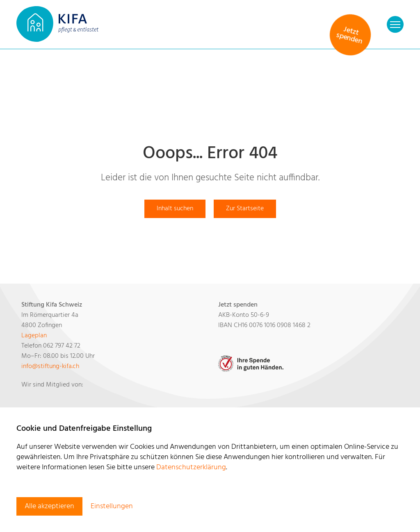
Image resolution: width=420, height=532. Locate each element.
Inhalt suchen (175, 209)
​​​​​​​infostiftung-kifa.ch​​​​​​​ (50, 366)
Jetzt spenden (349, 36)
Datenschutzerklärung (191, 467)
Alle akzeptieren (49, 506)
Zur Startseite (245, 209)
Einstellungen (112, 506)
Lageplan (34, 336)
